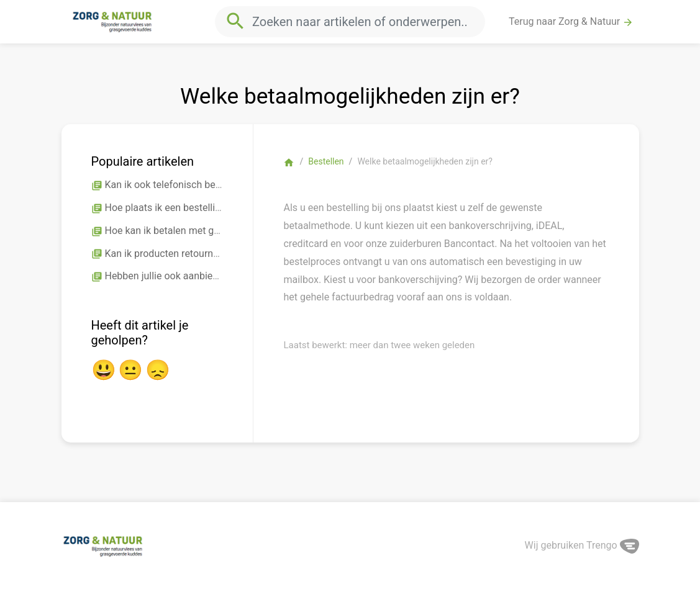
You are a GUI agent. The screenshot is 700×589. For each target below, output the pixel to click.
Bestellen (326, 161)
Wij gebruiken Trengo (582, 545)
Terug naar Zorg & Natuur (571, 22)
